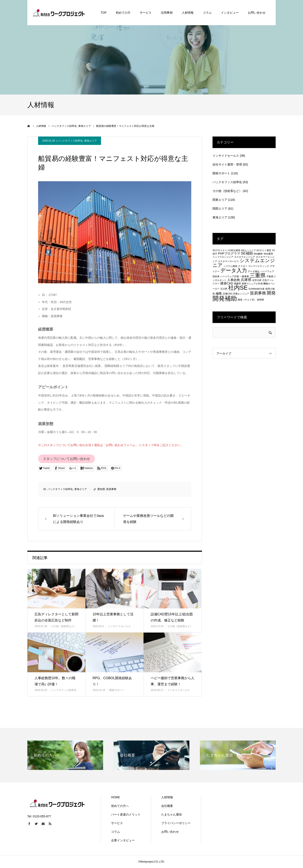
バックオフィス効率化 (70, 141)
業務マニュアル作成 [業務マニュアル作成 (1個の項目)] (252, 284)
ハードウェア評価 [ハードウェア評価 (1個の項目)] (230, 276)
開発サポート (117, 690)
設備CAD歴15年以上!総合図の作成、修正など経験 (172, 617)
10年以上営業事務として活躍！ (113, 617)
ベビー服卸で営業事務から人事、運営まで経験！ (173, 681)
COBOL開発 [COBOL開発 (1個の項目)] (234, 250)
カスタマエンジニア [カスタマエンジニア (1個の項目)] (245, 257)
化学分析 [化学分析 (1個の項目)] (257, 280)
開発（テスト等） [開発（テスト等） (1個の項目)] (247, 300)
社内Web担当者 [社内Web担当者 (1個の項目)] (257, 289)
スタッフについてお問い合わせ (66, 459)
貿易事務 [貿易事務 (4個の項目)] (258, 293)
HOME (116, 797)
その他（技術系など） (64, 626)
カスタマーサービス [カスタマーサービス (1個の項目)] (228, 261)
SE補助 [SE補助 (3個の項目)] (247, 253)
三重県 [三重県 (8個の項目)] (258, 275)
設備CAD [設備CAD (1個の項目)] (228, 294)
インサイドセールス (119, 626)
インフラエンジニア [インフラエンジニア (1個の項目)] (223, 257)
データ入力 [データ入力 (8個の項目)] (234, 270)
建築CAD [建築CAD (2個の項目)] (227, 283)
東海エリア (90, 141)
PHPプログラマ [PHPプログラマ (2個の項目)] (229, 253)
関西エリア (220, 209)
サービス (117, 823)
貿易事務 (111, 489)
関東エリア (220, 200)
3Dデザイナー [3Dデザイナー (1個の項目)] (220, 250)
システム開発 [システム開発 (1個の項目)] (230, 266)
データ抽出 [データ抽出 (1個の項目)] (254, 271)
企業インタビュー (123, 840)
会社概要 (167, 806)
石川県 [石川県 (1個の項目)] (224, 289)
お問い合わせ (170, 832)
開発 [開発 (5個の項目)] (271, 293)
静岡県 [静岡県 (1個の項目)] (261, 300)
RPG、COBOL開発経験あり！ (112, 681)
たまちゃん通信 (171, 814)
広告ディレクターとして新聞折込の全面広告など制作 (56, 617)
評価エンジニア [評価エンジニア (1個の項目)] (241, 294)
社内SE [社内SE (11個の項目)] (238, 288)
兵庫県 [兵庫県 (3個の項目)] (246, 280)
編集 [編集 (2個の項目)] (219, 293)
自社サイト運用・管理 (227, 164)
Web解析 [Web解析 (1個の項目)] (258, 254)
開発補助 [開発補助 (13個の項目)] (225, 298)
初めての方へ (120, 806)
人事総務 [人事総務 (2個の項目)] (234, 280)
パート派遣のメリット (126, 814)
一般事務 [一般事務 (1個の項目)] (244, 276)
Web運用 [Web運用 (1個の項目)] (268, 254)
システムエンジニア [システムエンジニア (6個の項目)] (244, 263)
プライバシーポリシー (176, 823)
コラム (116, 832)
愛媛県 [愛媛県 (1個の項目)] (237, 284)
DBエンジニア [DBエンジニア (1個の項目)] (249, 250)
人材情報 (167, 797)
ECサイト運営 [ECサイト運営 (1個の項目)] (264, 250)
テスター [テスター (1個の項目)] (243, 266)
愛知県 (101, 489)
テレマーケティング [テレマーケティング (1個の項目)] (259, 266)
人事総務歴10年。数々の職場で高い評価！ (55, 681)
